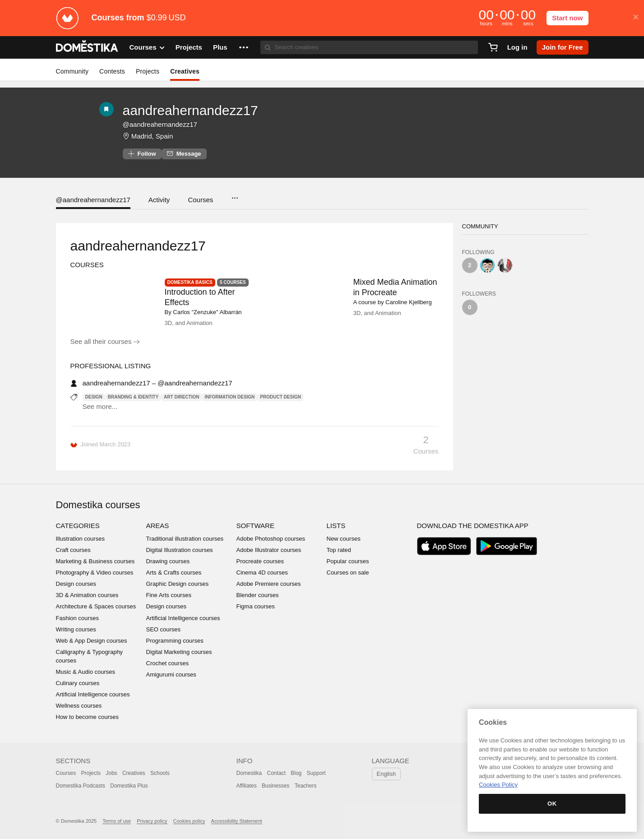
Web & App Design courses (92, 641)
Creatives (185, 71)
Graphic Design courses (178, 584)
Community (72, 71)
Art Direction (181, 397)
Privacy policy (152, 821)
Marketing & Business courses (95, 561)
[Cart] (493, 47)
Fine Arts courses (169, 595)
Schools (160, 773)
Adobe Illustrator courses (269, 550)
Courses (200, 200)
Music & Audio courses (86, 672)
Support (316, 773)
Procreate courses (260, 561)
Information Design (229, 397)
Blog (296, 773)
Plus (220, 47)
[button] (244, 47)
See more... (100, 406)
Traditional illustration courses (185, 539)
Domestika (249, 773)
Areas (158, 526)
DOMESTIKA (87, 47)
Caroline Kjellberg (409, 302)
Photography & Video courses (95, 572)
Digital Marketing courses (179, 652)
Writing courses (76, 629)
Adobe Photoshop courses (271, 539)
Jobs (111, 773)
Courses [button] (147, 47)
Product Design (280, 397)
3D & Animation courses (87, 595)
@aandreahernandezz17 (93, 200)
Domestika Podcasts (81, 786)
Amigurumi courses (171, 674)
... (234, 195)
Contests (112, 71)
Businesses (276, 786)
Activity (159, 200)
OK (552, 804)
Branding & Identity (133, 397)
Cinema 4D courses (262, 572)
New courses (344, 539)
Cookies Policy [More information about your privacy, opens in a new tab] (498, 785)
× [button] (636, 17)
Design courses (76, 584)
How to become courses (87, 717)
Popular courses (348, 561)
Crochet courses (168, 663)
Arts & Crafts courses (174, 572)
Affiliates (247, 786)
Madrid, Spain (152, 136)
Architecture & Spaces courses (96, 606)
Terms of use (117, 821)
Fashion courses (77, 618)
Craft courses (73, 550)
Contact (276, 773)
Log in (517, 47)
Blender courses (258, 595)
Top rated (339, 550)
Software (255, 526)
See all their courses (105, 341)
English (387, 774)
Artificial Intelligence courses (93, 694)
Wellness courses (79, 706)
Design (94, 397)
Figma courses (256, 606)
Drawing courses (168, 561)
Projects (189, 47)
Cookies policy (189, 821)
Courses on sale (348, 572)
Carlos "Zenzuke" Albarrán (207, 312)
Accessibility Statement (237, 821)
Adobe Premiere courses (269, 584)
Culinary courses (78, 683)
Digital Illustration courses (180, 550)
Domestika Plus (129, 786)
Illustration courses (80, 539)
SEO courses (164, 629)
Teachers (306, 786)
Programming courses (175, 641)
